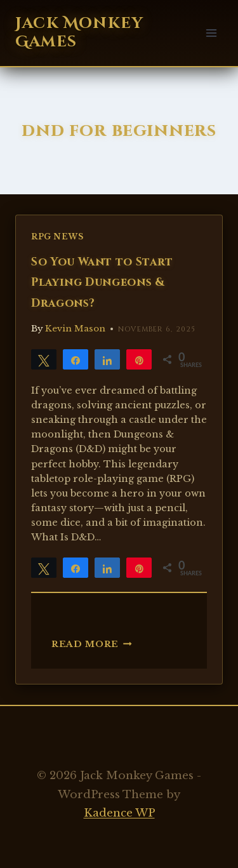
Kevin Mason (75, 329)
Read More (92, 644)
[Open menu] (211, 33)
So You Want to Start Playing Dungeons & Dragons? (102, 283)
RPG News (57, 237)
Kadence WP (119, 813)
